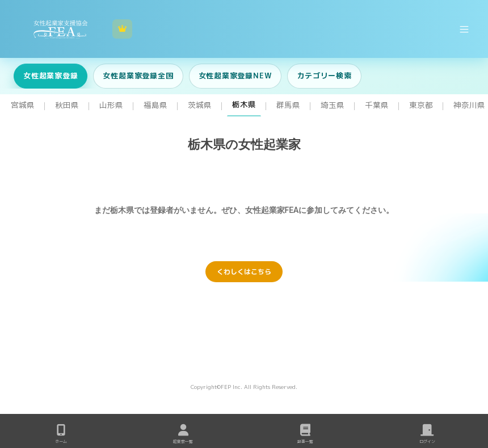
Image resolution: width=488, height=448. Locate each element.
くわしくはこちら (244, 272)
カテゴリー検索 (324, 76)
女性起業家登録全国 (138, 76)
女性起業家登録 (51, 76)
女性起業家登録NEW (235, 76)
